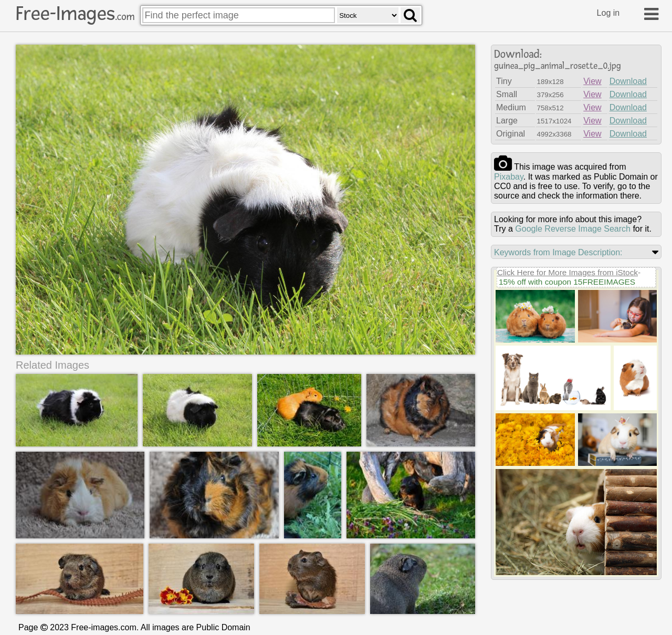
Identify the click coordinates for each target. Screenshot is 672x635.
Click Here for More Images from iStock (568, 272)
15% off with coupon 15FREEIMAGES (567, 282)
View (592, 81)
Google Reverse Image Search (573, 229)
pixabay (509, 177)
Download (628, 81)
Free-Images (75, 14)
